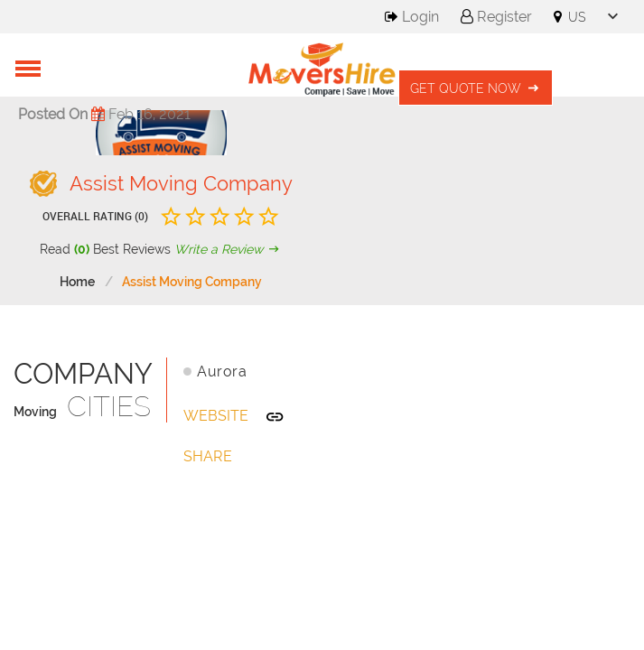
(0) (82, 249)
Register (496, 17)
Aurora (222, 371)
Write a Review (229, 249)
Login (412, 17)
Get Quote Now (476, 88)
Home (77, 282)
